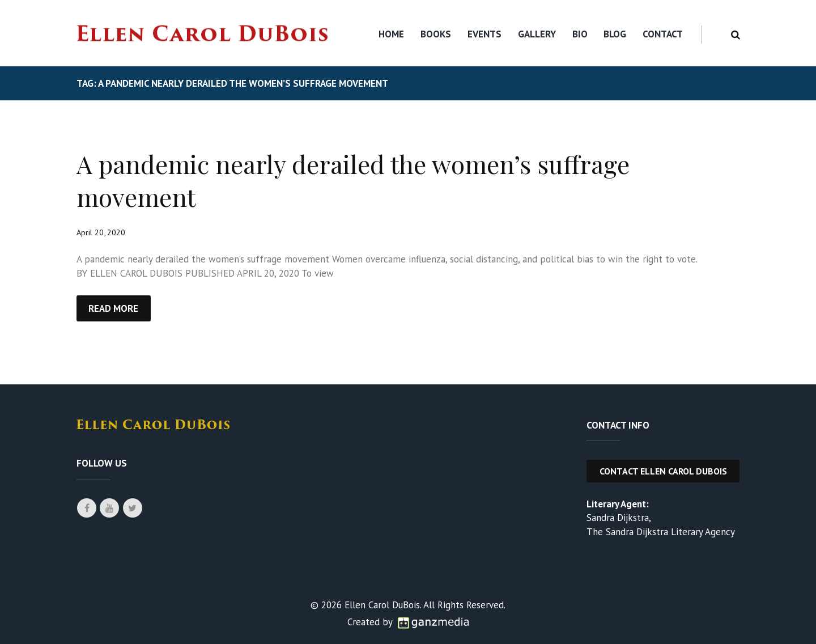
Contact (663, 34)
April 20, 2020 (101, 232)
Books (436, 34)
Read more (114, 308)
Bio (580, 34)
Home (391, 34)
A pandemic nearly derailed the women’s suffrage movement (356, 180)
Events (484, 34)
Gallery (537, 34)
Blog (615, 34)
